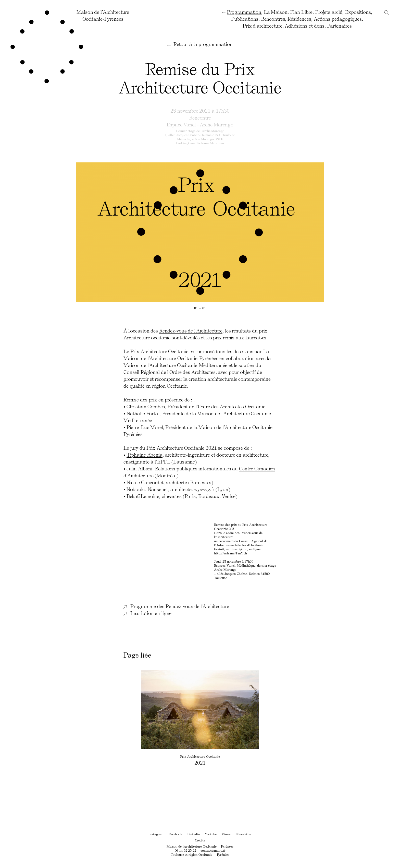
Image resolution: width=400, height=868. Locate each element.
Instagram (156, 834)
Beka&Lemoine (143, 496)
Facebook (175, 834)
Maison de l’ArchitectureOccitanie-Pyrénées (103, 15)
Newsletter (244, 834)
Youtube (211, 834)
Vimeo (226, 834)
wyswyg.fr (204, 489)
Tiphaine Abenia (145, 455)
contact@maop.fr (213, 850)
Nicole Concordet (145, 482)
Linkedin (193, 834)
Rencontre (200, 117)
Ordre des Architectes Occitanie (232, 406)
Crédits (200, 840)
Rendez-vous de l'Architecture (191, 330)
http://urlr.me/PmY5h (230, 553)
